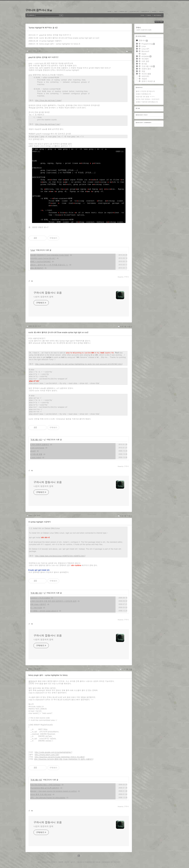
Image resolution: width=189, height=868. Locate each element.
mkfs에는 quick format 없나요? (43, 258)
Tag (115, 11)
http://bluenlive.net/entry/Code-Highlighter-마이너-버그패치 (59, 757)
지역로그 (54, 862)
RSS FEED (161, 22)
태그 (39, 862)
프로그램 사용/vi (126, 326)
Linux (130, 51)
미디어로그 (46, 862)
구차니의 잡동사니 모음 (39, 10)
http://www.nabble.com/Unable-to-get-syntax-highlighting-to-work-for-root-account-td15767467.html (78, 364)
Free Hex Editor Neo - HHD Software (45, 785)
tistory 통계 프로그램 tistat (41, 794)
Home (110, 11)
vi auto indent (36, 457)
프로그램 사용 (36, 440)
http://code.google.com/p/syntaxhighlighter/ (53, 752)
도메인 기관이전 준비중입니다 (147, 102)
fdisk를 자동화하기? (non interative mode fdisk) (50, 255)
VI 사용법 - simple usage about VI (44, 611)
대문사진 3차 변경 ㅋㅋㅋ (145, 97)
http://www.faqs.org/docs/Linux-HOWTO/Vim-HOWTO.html (60, 556)
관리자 (67, 862)
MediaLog (123, 11)
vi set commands (37, 448)
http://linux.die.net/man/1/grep (48, 100)
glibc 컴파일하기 (37, 268)
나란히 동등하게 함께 (43, 297)
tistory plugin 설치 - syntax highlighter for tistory (59, 44)
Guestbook (145, 11)
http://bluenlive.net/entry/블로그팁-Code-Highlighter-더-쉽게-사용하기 (63, 759)
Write (161, 11)
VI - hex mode (36, 607)
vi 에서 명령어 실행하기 (40, 444)
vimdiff (33, 451)
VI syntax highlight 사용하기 (50, 41)
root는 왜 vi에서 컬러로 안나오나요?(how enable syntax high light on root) (69, 38)
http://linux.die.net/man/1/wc (47, 124)
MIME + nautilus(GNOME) (40, 261)
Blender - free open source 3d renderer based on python (53, 791)
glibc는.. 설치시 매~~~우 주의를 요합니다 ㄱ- (49, 265)
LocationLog (134, 11)
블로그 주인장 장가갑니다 (145, 91)
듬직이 (31, 681)
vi (45, 440)
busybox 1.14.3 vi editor (40, 598)
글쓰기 (73, 862)
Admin (154, 11)
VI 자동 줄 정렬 (36, 454)
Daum (98, 862)
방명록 (61, 862)
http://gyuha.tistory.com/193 (47, 754)
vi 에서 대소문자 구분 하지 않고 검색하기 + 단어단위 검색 (53, 601)
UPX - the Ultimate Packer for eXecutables (48, 797)
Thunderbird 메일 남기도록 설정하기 (45, 788)
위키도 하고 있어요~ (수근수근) (148, 99)
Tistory (117, 862)
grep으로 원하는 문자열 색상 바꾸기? (54, 35)
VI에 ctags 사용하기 (38, 604)
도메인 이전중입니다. (144, 94)
